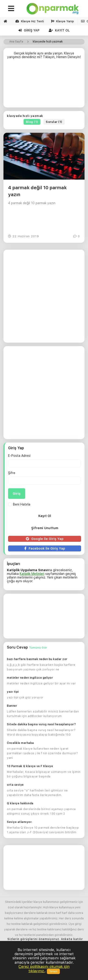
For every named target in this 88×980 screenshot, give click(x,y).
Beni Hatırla (19, 504)
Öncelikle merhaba (20, 743)
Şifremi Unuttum (45, 528)
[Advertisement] (44, 85)
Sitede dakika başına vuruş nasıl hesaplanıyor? (41, 724)
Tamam (53, 971)
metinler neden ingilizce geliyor (30, 678)
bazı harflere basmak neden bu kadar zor (37, 659)
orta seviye (15, 785)
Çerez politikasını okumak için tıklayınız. (44, 969)
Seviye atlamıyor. (20, 822)
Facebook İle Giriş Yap (45, 548)
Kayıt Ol (59, 30)
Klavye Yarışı (62, 21)
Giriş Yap (29, 30)
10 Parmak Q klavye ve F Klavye (30, 766)
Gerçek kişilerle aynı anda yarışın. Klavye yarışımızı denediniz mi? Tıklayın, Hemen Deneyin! (44, 55)
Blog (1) (32, 122)
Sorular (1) (54, 122)
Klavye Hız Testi (30, 21)
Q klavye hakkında (20, 803)
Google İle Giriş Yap (45, 539)
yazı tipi (13, 692)
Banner (12, 706)
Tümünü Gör (38, 648)
